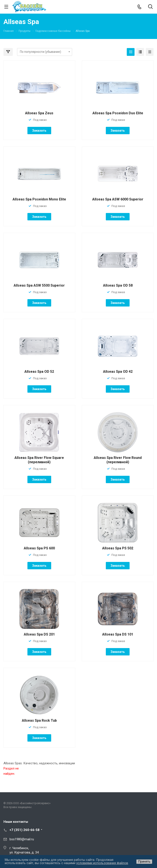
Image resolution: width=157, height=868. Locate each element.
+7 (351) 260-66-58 (25, 830)
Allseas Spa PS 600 (39, 548)
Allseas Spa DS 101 (118, 634)
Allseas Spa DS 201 (39, 634)
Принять (144, 862)
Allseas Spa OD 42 (118, 372)
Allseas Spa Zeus (39, 113)
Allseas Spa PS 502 (118, 548)
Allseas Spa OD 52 (39, 372)
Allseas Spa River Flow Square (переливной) (39, 460)
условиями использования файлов (102, 863)
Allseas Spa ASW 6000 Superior (118, 199)
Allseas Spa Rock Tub (39, 720)
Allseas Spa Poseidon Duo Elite (118, 113)
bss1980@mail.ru (22, 839)
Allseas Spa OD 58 (118, 285)
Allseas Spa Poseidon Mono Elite (39, 199)
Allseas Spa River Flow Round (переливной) (118, 460)
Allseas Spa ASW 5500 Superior (39, 285)
